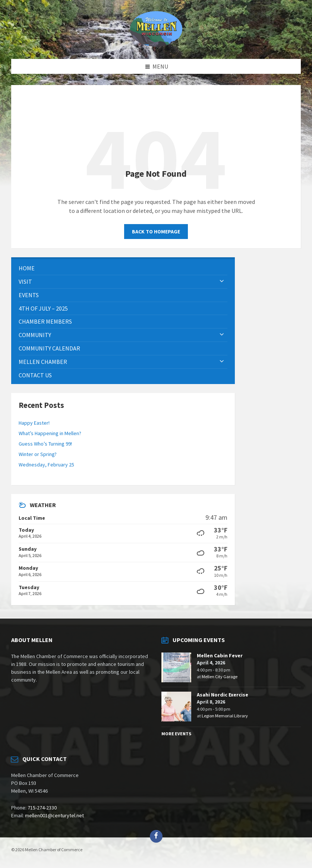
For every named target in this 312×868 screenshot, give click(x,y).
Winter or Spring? (38, 454)
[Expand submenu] (222, 282)
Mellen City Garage (220, 677)
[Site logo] (156, 44)
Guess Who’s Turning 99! (45, 444)
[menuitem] (123, 268)
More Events (176, 734)
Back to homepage (156, 232)
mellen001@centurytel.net (54, 815)
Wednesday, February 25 (46, 465)
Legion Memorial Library (225, 716)
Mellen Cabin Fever (220, 655)
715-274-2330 (42, 808)
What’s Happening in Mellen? (50, 433)
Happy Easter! (34, 423)
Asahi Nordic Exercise (223, 695)
